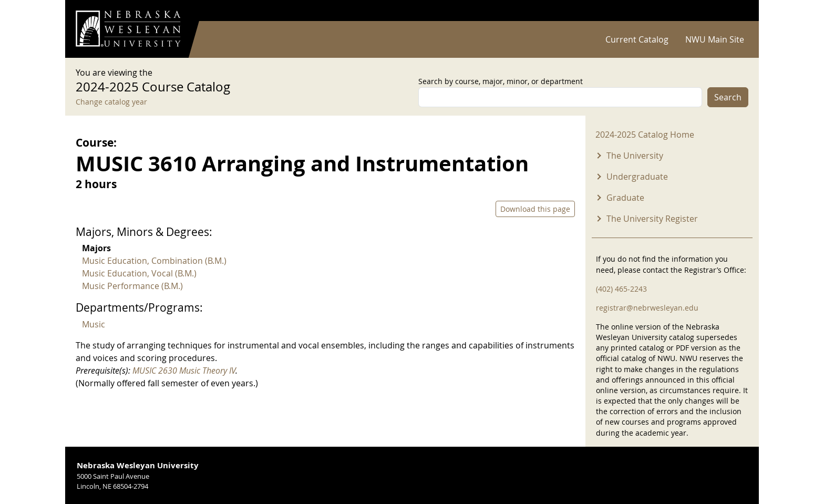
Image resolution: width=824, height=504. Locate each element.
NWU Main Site (715, 39)
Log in (735, 11)
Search (728, 97)
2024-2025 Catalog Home (645, 135)
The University (635, 156)
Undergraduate (637, 177)
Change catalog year (111, 102)
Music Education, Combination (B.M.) (154, 261)
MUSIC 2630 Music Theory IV (184, 371)
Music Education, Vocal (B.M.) (139, 273)
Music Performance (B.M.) (132, 286)
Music (94, 324)
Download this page (535, 209)
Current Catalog (637, 39)
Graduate (625, 198)
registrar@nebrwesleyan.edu (647, 308)
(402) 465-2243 (621, 289)
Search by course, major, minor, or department (501, 81)
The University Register (652, 219)
